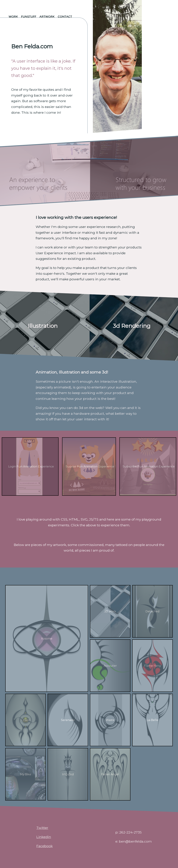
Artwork (47, 17)
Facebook (44, 846)
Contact (65, 17)
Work (13, 17)
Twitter (42, 828)
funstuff (29, 17)
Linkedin (44, 837)
